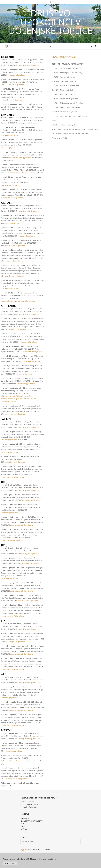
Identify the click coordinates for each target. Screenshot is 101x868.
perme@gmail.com (10, 185)
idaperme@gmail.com (16, 85)
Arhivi (23, 838)
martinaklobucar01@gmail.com (12, 100)
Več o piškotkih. (55, 859)
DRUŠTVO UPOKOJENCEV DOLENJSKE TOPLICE (51, 22)
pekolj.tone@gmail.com (26, 384)
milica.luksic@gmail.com (10, 135)
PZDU (23, 824)
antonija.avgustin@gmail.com (29, 65)
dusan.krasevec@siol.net (31, 500)
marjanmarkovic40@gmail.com (12, 198)
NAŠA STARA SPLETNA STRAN (32, 821)
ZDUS (23, 826)
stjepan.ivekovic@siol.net (33, 352)
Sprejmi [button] (7, 863)
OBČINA (24, 829)
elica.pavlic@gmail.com (17, 75)
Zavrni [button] (14, 863)
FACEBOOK (25, 818)
